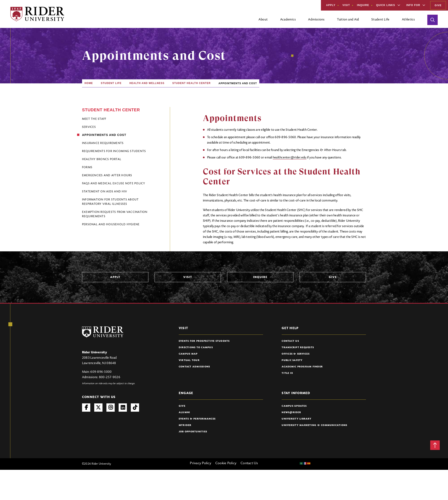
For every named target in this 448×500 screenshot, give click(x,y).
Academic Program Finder (302, 367)
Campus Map (188, 354)
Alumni (185, 412)
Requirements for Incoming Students (114, 151)
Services (89, 127)
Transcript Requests (298, 348)
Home (89, 83)
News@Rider (291, 412)
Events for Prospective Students (204, 341)
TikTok (135, 408)
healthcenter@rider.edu (290, 158)
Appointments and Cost (104, 135)
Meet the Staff (94, 119)
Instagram (111, 408)
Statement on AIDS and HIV (105, 192)
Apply (331, 5)
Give (438, 5)
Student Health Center (192, 83)
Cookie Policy (226, 463)
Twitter (98, 408)
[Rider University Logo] (103, 332)
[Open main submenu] (263, 21)
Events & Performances (197, 419)
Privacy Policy (201, 463)
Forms (87, 168)
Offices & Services (296, 354)
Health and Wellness (147, 83)
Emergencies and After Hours (107, 176)
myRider (185, 425)
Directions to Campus (196, 348)
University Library (297, 419)
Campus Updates (294, 406)
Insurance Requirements (103, 143)
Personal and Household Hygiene (111, 225)
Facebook (86, 408)
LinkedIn (123, 408)
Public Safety (292, 360)
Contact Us (290, 341)
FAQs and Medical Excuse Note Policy (114, 184)
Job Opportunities (193, 432)
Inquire (363, 5)
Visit (346, 5)
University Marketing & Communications (314, 425)
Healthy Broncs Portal (102, 159)
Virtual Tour (189, 360)
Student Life (111, 83)
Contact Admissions (194, 367)
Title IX (287, 373)
